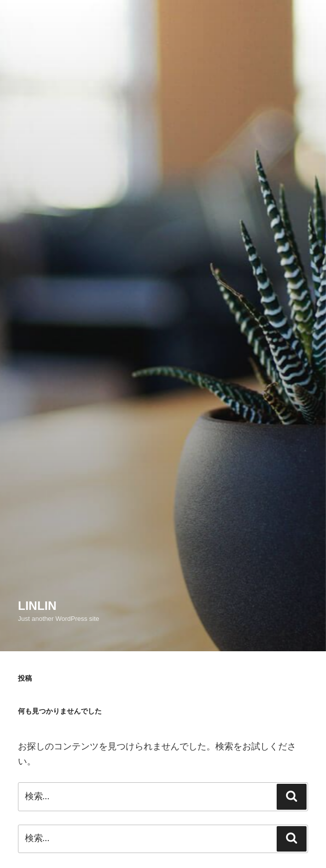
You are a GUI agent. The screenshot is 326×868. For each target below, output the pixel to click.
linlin (37, 606)
